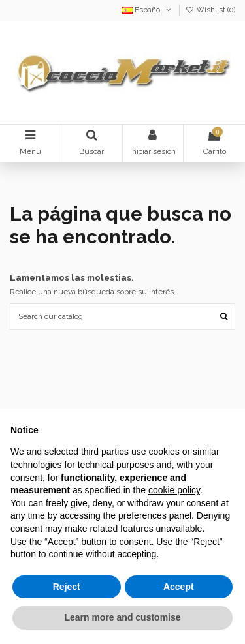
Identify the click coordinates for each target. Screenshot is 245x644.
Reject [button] (67, 587)
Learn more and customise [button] (122, 617)
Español (148, 10)
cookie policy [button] (174, 490)
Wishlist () (210, 10)
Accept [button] (179, 587)
